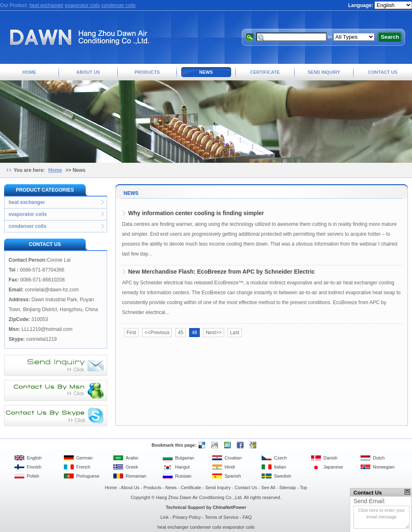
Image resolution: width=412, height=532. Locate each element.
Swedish (283, 476)
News (206, 72)
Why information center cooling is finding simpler (196, 213)
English (34, 458)
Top (304, 487)
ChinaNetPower (229, 507)
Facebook (239, 445)
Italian (280, 467)
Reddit (214, 445)
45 (181, 333)
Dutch (379, 458)
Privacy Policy (187, 517)
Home (29, 72)
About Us (88, 72)
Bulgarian (185, 458)
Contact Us (383, 72)
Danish (330, 458)
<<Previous (157, 333)
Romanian (136, 476)
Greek (132, 467)
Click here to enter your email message (382, 517)
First (131, 333)
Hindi (230, 467)
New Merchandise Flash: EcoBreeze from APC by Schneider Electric (221, 272)
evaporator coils (82, 5)
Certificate (265, 72)
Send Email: (370, 501)
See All (268, 487)
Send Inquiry (324, 72)
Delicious (201, 445)
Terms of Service (222, 517)
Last (235, 333)
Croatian (233, 458)
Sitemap (288, 487)
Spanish (233, 476)
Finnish (34, 467)
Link (164, 517)
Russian (183, 476)
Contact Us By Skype (56, 416)
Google (252, 445)
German (84, 458)
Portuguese (88, 476)
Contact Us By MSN (56, 390)
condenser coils (118, 5)
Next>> (214, 333)
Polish (33, 476)
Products (147, 72)
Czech (280, 458)
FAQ (247, 517)
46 (194, 333)
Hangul (182, 467)
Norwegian (384, 467)
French (83, 467)
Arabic (132, 458)
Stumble (226, 445)
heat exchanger (46, 5)
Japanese (333, 467)
